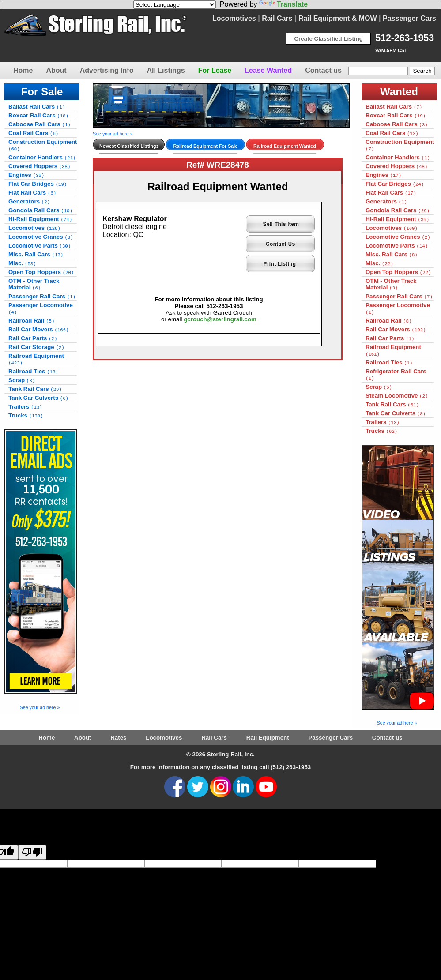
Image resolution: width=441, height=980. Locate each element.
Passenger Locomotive (41, 308)
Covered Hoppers (39, 166)
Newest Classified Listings (129, 146)
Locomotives (234, 18)
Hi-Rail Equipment (40, 219)
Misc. (22, 263)
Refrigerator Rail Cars (396, 375)
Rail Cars (277, 18)
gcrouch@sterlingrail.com (220, 319)
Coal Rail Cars (33, 133)
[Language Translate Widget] (175, 5)
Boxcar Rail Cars (38, 115)
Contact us (323, 70)
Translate (283, 4)
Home (23, 70)
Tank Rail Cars (35, 389)
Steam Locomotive (397, 396)
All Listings (166, 70)
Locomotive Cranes (41, 237)
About (56, 70)
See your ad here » (40, 707)
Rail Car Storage (36, 347)
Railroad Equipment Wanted (285, 146)
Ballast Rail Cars (37, 107)
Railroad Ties (33, 371)
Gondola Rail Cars (40, 210)
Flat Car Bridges (38, 184)
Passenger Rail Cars (42, 296)
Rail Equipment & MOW (338, 18)
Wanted (399, 92)
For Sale (42, 92)
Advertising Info (107, 70)
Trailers (25, 407)
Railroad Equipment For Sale (205, 146)
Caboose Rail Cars (40, 124)
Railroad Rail (31, 321)
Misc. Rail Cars (36, 254)
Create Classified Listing (328, 39)
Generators (29, 201)
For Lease (215, 70)
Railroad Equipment (36, 359)
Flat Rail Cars (32, 193)
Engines (26, 175)
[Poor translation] (32, 852)
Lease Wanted (268, 70)
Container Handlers (42, 157)
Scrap (22, 380)
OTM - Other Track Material (34, 284)
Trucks (26, 415)
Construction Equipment (43, 145)
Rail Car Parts (33, 338)
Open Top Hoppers (41, 272)
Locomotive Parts (40, 246)
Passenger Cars (409, 18)
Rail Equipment (268, 738)
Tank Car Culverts (38, 398)
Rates (118, 738)
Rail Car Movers (38, 329)
